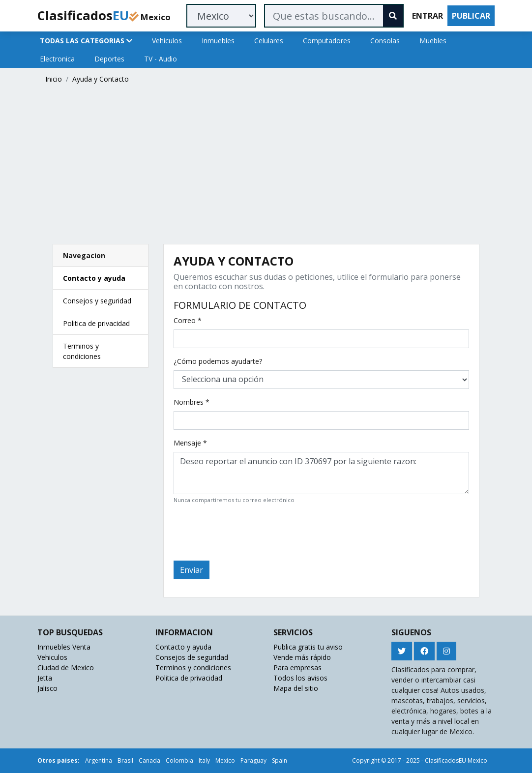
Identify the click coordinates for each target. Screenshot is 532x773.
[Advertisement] (266, 166)
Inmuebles (218, 41)
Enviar (192, 570)
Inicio (54, 79)
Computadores (327, 41)
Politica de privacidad (96, 323)
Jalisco (47, 688)
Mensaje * (190, 443)
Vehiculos (167, 41)
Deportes (109, 59)
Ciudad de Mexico (66, 668)
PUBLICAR (471, 16)
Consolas (385, 41)
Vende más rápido (302, 657)
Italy (204, 760)
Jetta (45, 678)
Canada (149, 760)
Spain (280, 760)
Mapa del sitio (296, 688)
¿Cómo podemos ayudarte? (218, 361)
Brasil (125, 760)
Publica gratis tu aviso (308, 647)
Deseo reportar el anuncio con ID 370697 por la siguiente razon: (322, 473)
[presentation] (248, 531)
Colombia (179, 760)
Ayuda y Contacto (101, 79)
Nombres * (192, 402)
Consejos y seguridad (97, 301)
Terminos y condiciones (193, 668)
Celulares (269, 41)
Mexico (225, 760)
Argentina (99, 760)
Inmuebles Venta (64, 647)
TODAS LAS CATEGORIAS (86, 41)
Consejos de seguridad (192, 657)
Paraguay (253, 760)
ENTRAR (428, 16)
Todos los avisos (300, 678)
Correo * (188, 320)
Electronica (57, 59)
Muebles (433, 41)
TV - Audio (161, 59)
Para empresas (297, 668)
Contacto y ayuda (94, 278)
